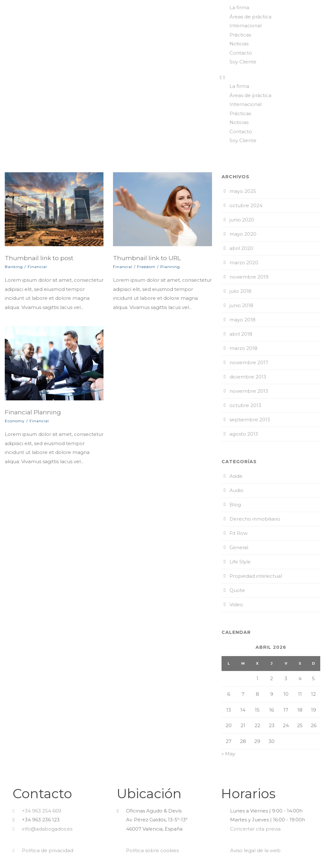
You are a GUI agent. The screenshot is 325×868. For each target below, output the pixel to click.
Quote (237, 590)
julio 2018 (240, 291)
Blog (235, 505)
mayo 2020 (243, 234)
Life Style (240, 562)
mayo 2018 (242, 320)
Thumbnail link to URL (147, 258)
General (239, 547)
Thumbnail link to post (39, 258)
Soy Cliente (243, 62)
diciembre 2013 (248, 377)
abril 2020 (241, 248)
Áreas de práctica (250, 17)
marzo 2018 (243, 348)
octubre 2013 (245, 405)
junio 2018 (241, 305)
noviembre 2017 (249, 362)
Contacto (241, 53)
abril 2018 (241, 334)
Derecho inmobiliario (255, 519)
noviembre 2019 (249, 277)
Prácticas (240, 35)
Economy (15, 421)
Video (236, 605)
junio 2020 (242, 220)
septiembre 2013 (250, 420)
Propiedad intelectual (256, 576)
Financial (37, 267)
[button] (271, 78)
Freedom (146, 267)
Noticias (239, 44)
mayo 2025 (243, 191)
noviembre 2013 (249, 391)
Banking (14, 267)
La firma (239, 7)
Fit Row (239, 533)
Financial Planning (33, 412)
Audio (236, 490)
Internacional (245, 26)
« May (228, 754)
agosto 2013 (244, 434)
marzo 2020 (244, 263)
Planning (170, 267)
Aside (236, 476)
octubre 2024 (246, 205)
